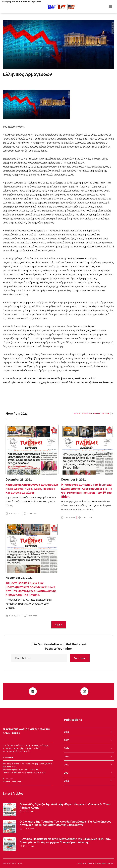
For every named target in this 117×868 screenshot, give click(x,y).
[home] (23, 7)
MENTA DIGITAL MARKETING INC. (102, 863)
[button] (110, 7)
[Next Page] (59, 625)
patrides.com (17, 863)
